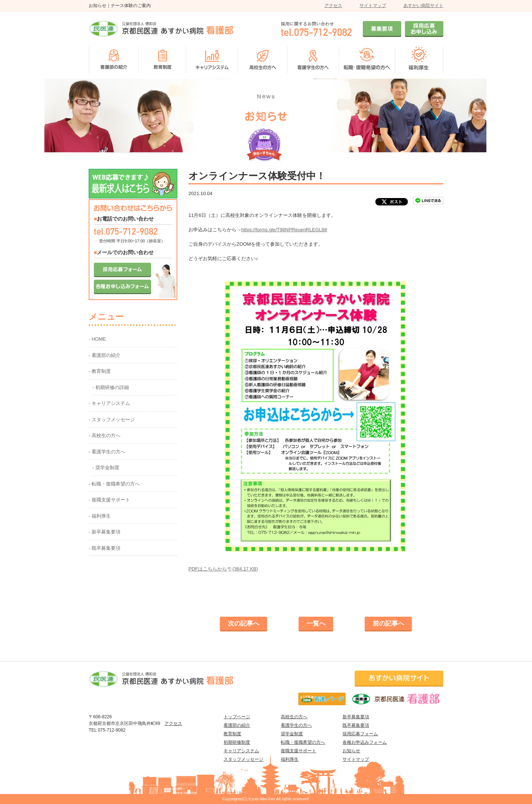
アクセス (333, 6)
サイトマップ (373, 6)
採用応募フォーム (360, 734)
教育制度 (232, 734)
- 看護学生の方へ (107, 452)
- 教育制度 (100, 371)
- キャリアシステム (109, 403)
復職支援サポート (299, 751)
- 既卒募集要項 (105, 548)
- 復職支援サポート (109, 500)
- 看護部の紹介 (105, 355)
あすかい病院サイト (423, 6)
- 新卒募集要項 (105, 532)
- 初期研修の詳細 (111, 387)
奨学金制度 (292, 734)
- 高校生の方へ (105, 435)
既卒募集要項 (356, 725)
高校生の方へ (294, 717)
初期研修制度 (237, 742)
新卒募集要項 (356, 717)
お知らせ (351, 751)
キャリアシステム (241, 751)
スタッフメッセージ (243, 759)
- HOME (97, 339)
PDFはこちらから (223, 569)
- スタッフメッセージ (112, 420)
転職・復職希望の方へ (303, 742)
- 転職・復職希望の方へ (114, 484)
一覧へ (316, 624)
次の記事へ (244, 624)
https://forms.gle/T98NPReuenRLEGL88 (284, 230)
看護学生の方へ (296, 725)
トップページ (237, 717)
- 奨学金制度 (106, 468)
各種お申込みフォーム (365, 742)
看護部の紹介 (237, 725)
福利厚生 (290, 759)
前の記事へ (388, 624)
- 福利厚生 (100, 516)
